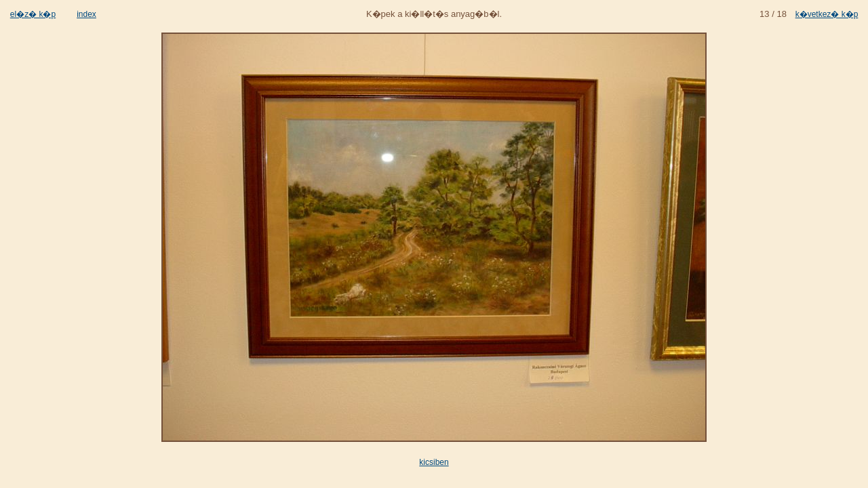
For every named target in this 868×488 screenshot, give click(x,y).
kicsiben (434, 462)
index (86, 14)
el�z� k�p (33, 14)
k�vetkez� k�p (827, 14)
